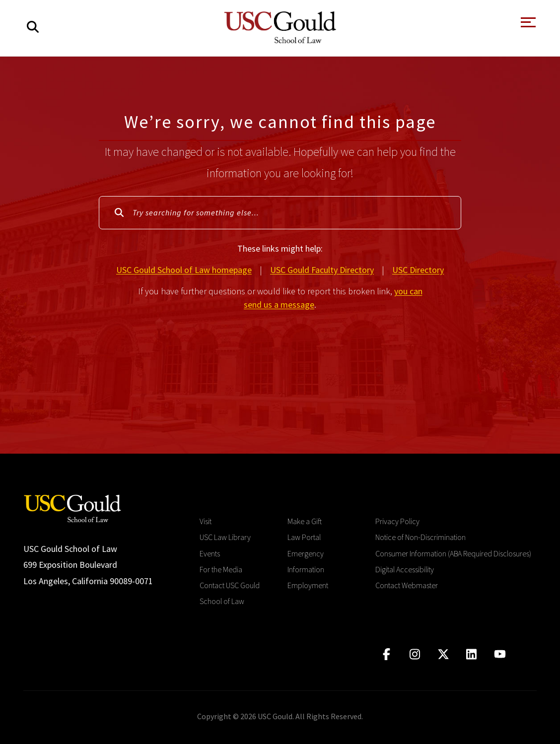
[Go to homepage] (72, 507)
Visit (206, 521)
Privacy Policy (397, 521)
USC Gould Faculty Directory (322, 270)
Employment (308, 585)
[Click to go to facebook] (386, 654)
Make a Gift (305, 521)
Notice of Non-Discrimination (420, 537)
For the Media (221, 569)
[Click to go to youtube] (500, 654)
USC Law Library (225, 537)
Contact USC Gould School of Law (230, 593)
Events (210, 553)
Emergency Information (306, 561)
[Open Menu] (527, 25)
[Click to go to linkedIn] (471, 654)
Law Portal (304, 537)
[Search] (33, 27)
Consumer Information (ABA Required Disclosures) (453, 553)
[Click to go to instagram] (415, 654)
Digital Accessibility (405, 569)
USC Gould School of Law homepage (184, 270)
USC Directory (418, 270)
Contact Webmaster (407, 585)
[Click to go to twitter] (443, 654)
